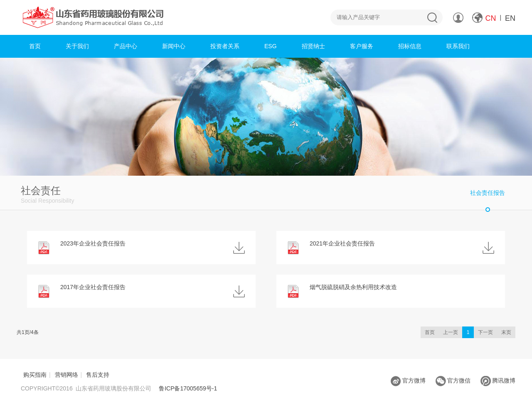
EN (510, 18)
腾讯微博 (498, 380)
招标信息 (410, 46)
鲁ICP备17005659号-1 (188, 388)
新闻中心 (174, 46)
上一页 (451, 332)
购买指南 (35, 375)
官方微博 (408, 380)
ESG (271, 46)
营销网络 (66, 375)
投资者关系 (225, 46)
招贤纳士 (313, 46)
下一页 (485, 332)
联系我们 (458, 46)
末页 (506, 332)
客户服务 (362, 46)
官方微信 (453, 380)
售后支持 (98, 375)
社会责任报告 (488, 193)
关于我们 (77, 46)
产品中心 (126, 46)
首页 (35, 46)
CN (491, 18)
